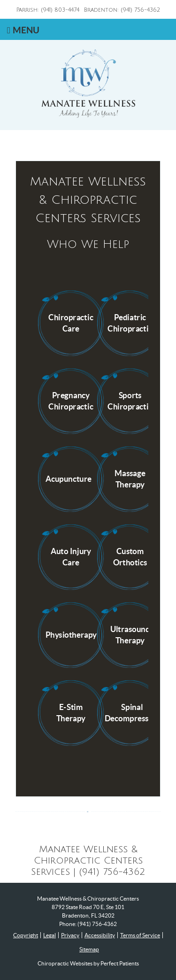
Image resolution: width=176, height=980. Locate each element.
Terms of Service (140, 935)
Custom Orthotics (130, 556)
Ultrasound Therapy (130, 634)
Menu (23, 30)
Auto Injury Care (71, 556)
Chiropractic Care (71, 323)
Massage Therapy (130, 478)
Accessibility (100, 935)
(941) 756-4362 (97, 924)
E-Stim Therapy (71, 712)
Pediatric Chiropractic (130, 323)
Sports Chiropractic (130, 401)
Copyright (26, 935)
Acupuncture (68, 479)
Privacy (70, 935)
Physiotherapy (71, 635)
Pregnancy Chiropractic (71, 401)
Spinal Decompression (132, 712)
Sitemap (89, 949)
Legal (50, 935)
